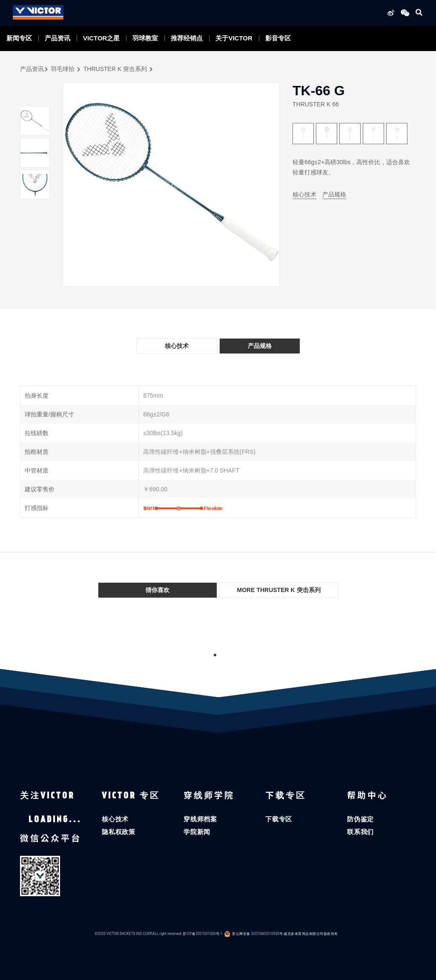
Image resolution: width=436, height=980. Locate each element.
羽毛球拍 (63, 69)
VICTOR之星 (101, 38)
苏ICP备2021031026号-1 (202, 933)
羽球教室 (145, 38)
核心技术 (304, 194)
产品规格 (334, 194)
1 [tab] (215, 655)
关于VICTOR (234, 38)
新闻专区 (19, 38)
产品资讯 (57, 38)
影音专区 (278, 38)
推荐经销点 (187, 38)
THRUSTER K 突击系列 (115, 69)
